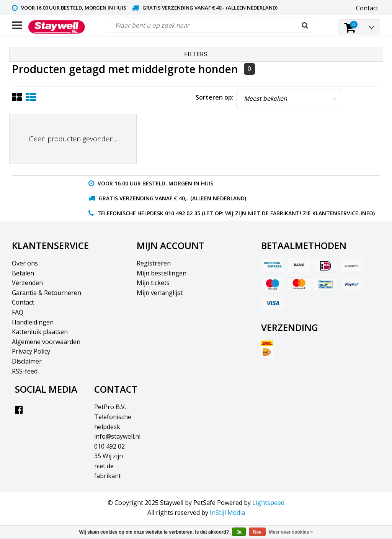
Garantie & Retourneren (47, 293)
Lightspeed (268, 503)
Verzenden (27, 283)
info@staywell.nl (117, 436)
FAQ (18, 312)
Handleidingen (33, 322)
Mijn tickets (153, 283)
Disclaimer (27, 361)
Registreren (154, 263)
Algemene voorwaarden (46, 342)
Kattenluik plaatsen (40, 332)
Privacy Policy (31, 351)
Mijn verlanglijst (160, 293)
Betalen (23, 273)
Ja (239, 532)
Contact (23, 302)
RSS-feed (25, 371)
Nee (257, 532)
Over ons (25, 263)
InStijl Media (227, 513)
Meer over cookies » (291, 532)
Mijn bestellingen (162, 273)
